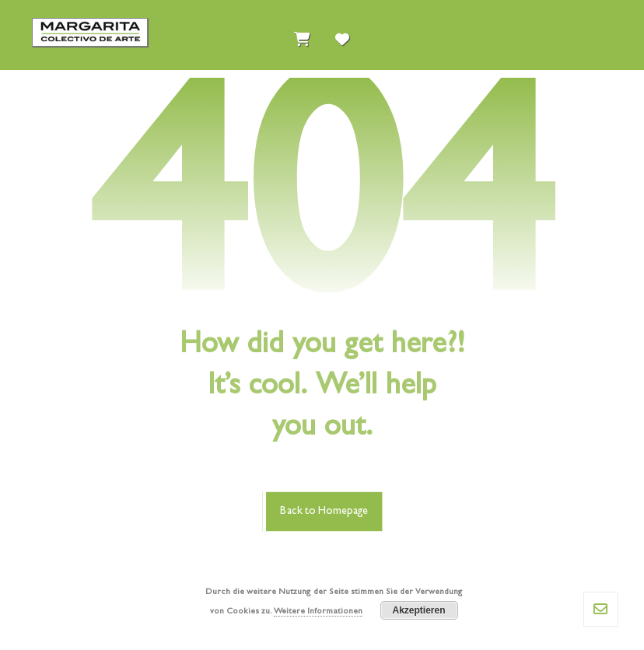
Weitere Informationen (318, 612)
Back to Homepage (324, 511)
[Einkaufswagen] (302, 36)
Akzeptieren (418, 610)
